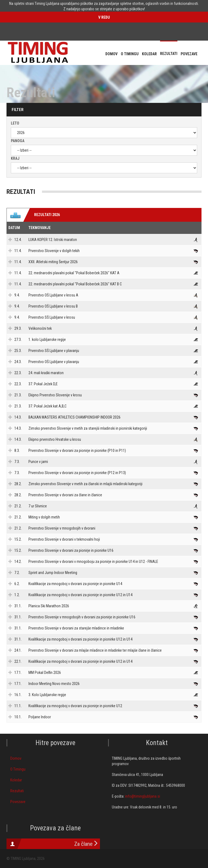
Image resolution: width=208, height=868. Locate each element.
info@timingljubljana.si (143, 796)
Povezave (18, 802)
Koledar (16, 780)
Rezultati (17, 791)
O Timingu (18, 769)
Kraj (15, 158)
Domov (16, 758)
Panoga (18, 141)
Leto (15, 123)
